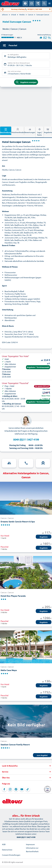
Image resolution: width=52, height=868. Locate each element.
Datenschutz (7, 850)
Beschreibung (6, 131)
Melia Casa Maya (9, 670)
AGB (4, 844)
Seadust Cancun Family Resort (15, 744)
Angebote (48, 131)
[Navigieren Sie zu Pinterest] (16, 789)
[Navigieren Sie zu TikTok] (28, 789)
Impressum (30, 844)
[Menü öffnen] (49, 3)
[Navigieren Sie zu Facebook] (4, 789)
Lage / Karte (40, 132)
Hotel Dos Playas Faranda (13, 596)
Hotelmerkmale (18, 131)
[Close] (50, 9)
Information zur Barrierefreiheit (32, 850)
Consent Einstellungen (11, 855)
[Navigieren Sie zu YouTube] (22, 789)
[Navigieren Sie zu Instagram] (10, 789)
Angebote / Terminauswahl (38, 367)
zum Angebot (42, 755)
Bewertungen (30, 131)
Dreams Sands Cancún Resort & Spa (18, 521)
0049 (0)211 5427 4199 (26, 439)
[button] (26, 766)
